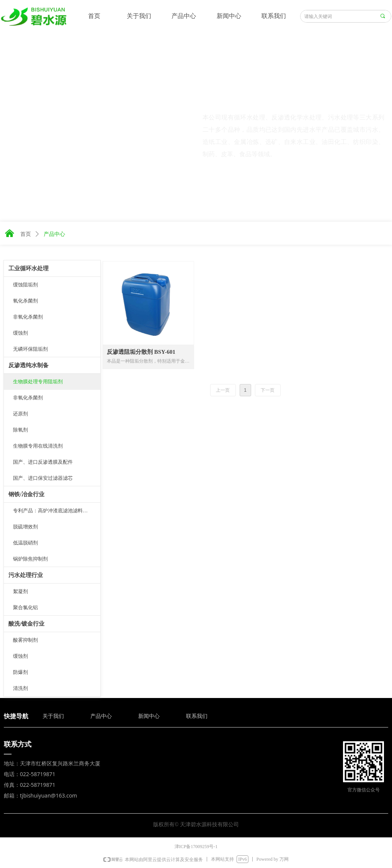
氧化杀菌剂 (25, 301)
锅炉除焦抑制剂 (30, 559)
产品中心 (54, 234)
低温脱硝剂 (25, 543)
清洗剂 (20, 688)
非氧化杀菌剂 (28, 317)
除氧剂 (20, 430)
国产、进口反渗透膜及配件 (43, 462)
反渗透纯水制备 (29, 365)
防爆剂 (20, 672)
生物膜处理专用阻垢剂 (38, 382)
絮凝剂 (20, 591)
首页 (26, 234)
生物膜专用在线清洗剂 (38, 446)
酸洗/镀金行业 (26, 624)
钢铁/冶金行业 (26, 494)
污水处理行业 (26, 575)
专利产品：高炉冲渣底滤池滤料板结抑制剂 (57, 511)
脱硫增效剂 (25, 527)
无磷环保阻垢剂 (30, 349)
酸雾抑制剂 (25, 640)
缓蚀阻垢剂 (25, 285)
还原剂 (20, 414)
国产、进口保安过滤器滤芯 (43, 478)
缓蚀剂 (20, 333)
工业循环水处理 (29, 268)
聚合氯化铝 (25, 607)
